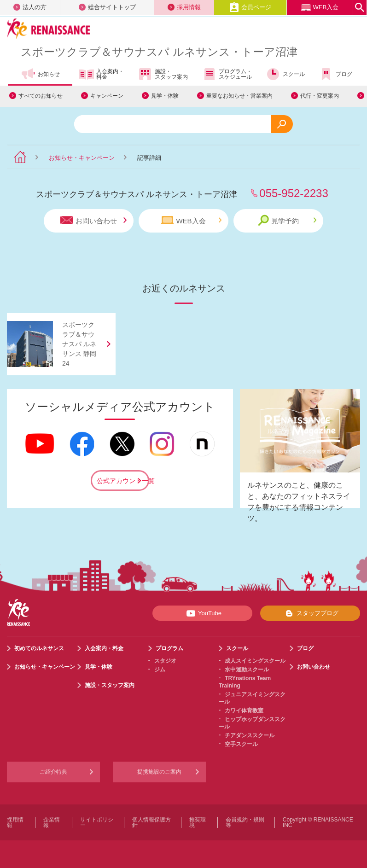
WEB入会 (320, 7)
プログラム (169, 648)
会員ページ (250, 7)
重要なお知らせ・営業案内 (239, 96)
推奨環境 (198, 822)
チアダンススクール (250, 735)
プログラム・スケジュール (227, 74)
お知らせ (40, 74)
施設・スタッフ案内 (163, 74)
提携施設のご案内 (159, 772)
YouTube (202, 613)
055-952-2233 (294, 193)
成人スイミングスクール (255, 661)
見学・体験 (165, 96)
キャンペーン (107, 96)
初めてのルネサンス (39, 648)
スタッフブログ (310, 613)
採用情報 (184, 7)
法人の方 (30, 7)
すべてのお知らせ (41, 96)
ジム (160, 670)
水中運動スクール (247, 670)
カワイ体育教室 (244, 711)
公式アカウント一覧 (123, 481)
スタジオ (165, 661)
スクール (285, 74)
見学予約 (287, 220)
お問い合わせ (93, 220)
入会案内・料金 (102, 75)
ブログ (335, 74)
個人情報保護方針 (151, 822)
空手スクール (241, 744)
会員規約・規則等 (245, 822)
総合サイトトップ (107, 7)
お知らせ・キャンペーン (82, 158)
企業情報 (52, 822)
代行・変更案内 (320, 96)
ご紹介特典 (53, 772)
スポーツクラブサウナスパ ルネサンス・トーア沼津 (159, 52)
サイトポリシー (97, 822)
